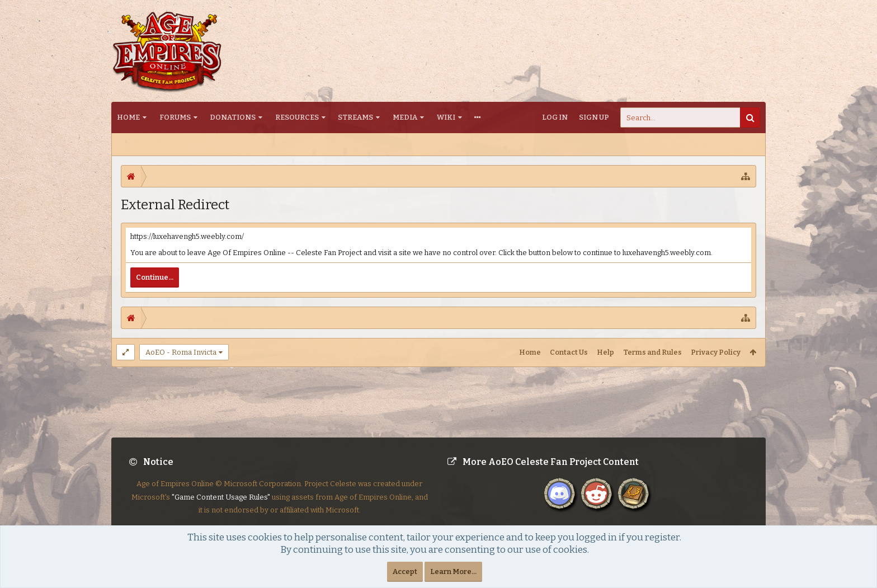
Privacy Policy (716, 352)
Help (605, 352)
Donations (233, 117)
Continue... (155, 277)
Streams (355, 117)
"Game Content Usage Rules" (221, 506)
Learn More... (453, 571)
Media (405, 117)
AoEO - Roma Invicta (181, 352)
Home (128, 117)
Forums (175, 117)
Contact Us (569, 352)
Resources (297, 117)
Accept (405, 571)
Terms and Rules (652, 352)
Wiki (446, 117)
